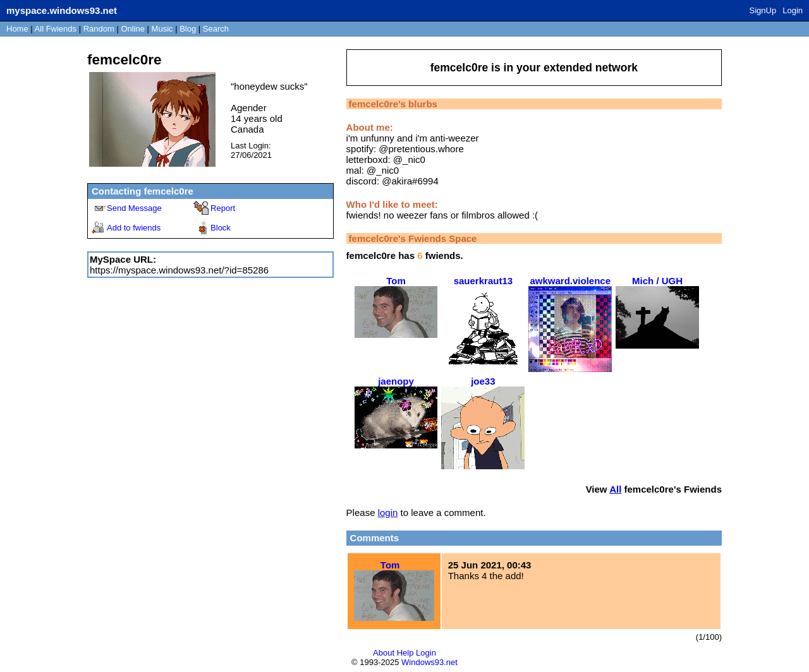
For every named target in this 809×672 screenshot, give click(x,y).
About (384, 653)
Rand (99, 29)
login (388, 513)
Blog (188, 29)
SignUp (763, 10)
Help (405, 653)
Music (162, 29)
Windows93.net (429, 662)
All (56, 29)
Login (793, 10)
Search (216, 29)
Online (133, 29)
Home (17, 29)
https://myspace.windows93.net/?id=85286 (179, 270)
